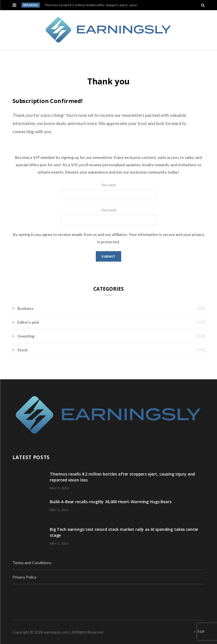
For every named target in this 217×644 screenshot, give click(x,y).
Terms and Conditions (32, 563)
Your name (108, 192)
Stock (23, 350)
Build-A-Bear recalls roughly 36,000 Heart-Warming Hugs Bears (111, 502)
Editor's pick (28, 322)
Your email (108, 217)
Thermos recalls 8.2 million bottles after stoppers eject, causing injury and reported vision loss (93, 5)
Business (26, 308)
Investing (26, 336)
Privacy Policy (24, 577)
